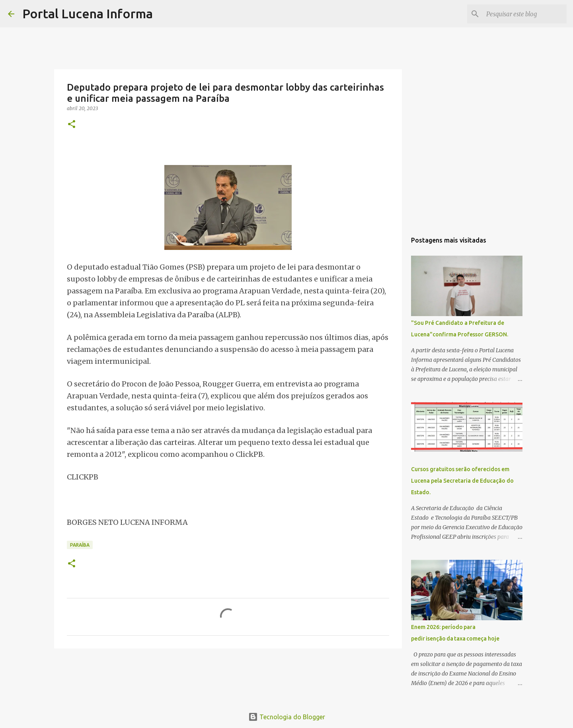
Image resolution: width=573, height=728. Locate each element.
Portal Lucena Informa (88, 14)
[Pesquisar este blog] (525, 14)
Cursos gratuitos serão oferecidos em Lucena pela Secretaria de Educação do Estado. (462, 481)
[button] (72, 125)
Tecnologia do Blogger (287, 717)
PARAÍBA (80, 545)
